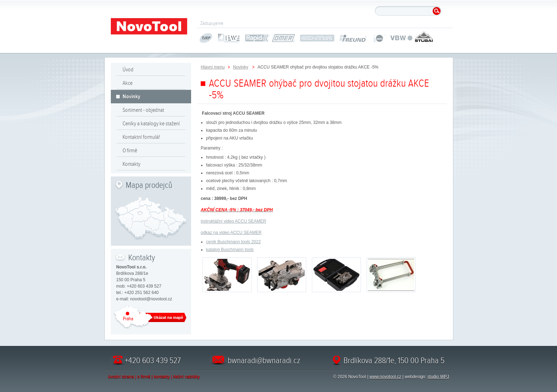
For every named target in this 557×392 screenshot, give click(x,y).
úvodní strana (121, 377)
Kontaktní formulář (141, 137)
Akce (128, 83)
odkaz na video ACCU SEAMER (231, 233)
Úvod (128, 70)
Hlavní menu (213, 67)
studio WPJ (438, 377)
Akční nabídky (186, 377)
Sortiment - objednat (143, 110)
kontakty (162, 377)
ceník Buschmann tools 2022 (233, 242)
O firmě (130, 151)
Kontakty (131, 164)
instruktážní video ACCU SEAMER (233, 221)
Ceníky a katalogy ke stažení (151, 124)
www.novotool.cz (385, 377)
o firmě (144, 377)
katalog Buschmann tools (230, 250)
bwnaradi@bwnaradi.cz (264, 360)
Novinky (131, 97)
